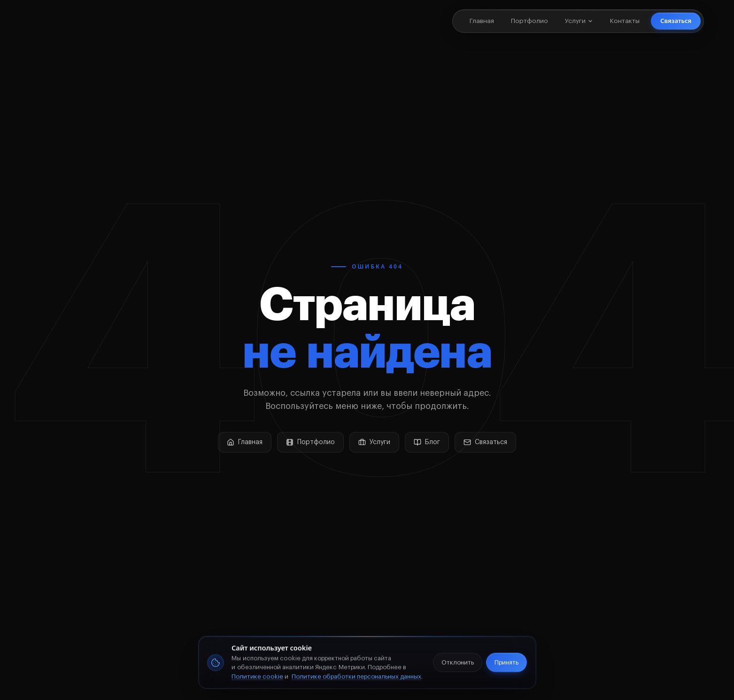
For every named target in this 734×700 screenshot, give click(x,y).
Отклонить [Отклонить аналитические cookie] (458, 664)
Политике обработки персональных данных (356, 679)
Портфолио (529, 21)
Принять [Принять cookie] (506, 664)
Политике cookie (257, 679)
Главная (482, 21)
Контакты (625, 21)
